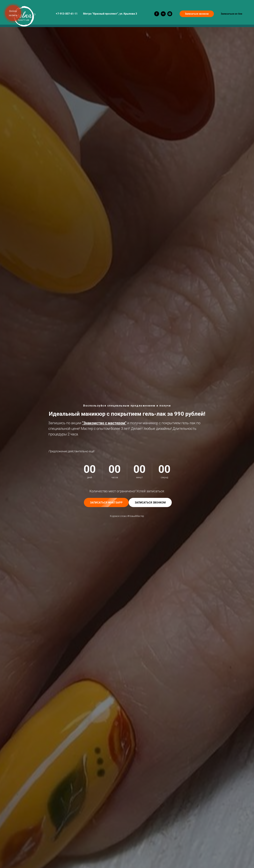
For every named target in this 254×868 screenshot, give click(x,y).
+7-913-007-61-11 (67, 14)
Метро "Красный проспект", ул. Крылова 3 (110, 14)
